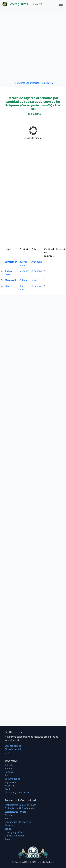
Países (8, 819)
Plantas (8, 769)
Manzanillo (11, 280)
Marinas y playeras (14, 836)
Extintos (9, 825)
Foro (7, 775)
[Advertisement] (33, 45)
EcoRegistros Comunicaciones (20, 805)
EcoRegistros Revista (15, 812)
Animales (9, 765)
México (35, 280)
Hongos (9, 772)
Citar (7, 753)
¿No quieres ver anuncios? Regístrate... (33, 83)
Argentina (37, 262)
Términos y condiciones (17, 792)
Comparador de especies (18, 822)
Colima (23, 280)
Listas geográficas (14, 832)
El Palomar (11, 262)
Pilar (7, 286)
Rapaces (9, 839)
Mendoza (24, 271)
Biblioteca (10, 815)
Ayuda (8, 789)
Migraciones (11, 782)
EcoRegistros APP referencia (19, 808)
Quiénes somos (13, 746)
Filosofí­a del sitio (13, 749)
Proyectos (10, 786)
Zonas (8, 829)
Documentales (12, 779)
